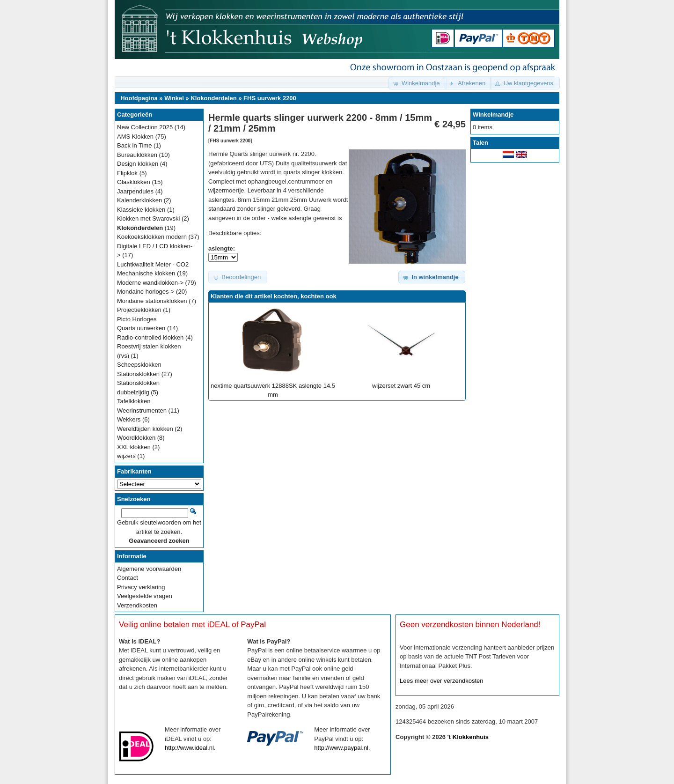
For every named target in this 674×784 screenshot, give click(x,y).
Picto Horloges (137, 319)
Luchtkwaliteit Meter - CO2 (153, 264)
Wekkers (129, 419)
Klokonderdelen (213, 98)
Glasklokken (134, 182)
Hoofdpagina (139, 98)
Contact (128, 578)
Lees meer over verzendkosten (441, 681)
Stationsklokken (138, 374)
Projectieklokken (139, 310)
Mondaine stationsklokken (152, 301)
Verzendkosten (137, 605)
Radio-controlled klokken (150, 337)
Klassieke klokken (141, 210)
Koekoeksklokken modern (152, 237)
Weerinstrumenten (142, 410)
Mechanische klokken (146, 273)
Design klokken (138, 164)
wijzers (126, 456)
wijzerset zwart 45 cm (401, 386)
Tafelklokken (134, 401)
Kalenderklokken (139, 200)
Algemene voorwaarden (149, 569)
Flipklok (127, 173)
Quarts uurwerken (141, 328)
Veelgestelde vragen (145, 596)
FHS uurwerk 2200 (270, 98)
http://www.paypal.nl (341, 748)
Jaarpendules (135, 191)
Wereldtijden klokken (145, 429)
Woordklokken (136, 438)
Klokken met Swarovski (148, 218)
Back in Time (134, 145)
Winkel (174, 98)
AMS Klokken (135, 137)
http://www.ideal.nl (189, 748)
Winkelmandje (493, 115)
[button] (418, 83)
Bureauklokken (137, 155)
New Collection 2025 (145, 127)
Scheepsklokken (139, 365)
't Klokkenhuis (468, 737)
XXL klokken (134, 447)
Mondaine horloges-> (146, 292)
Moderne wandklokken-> (150, 283)
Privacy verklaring (141, 587)
